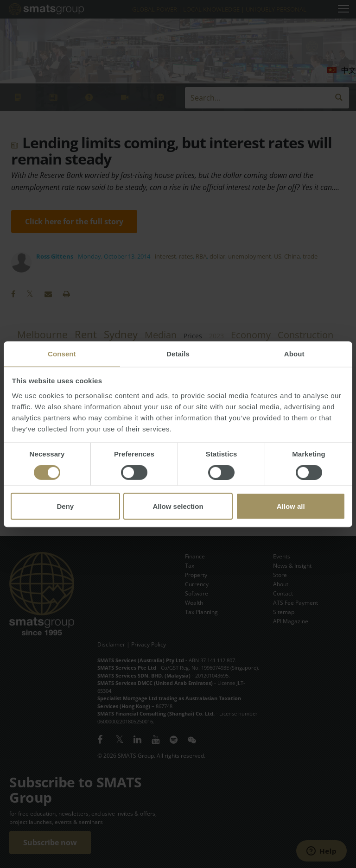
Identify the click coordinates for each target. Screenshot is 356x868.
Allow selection (178, 506)
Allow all (291, 506)
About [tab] (294, 353)
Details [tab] (178, 353)
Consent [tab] (62, 353)
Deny (65, 506)
